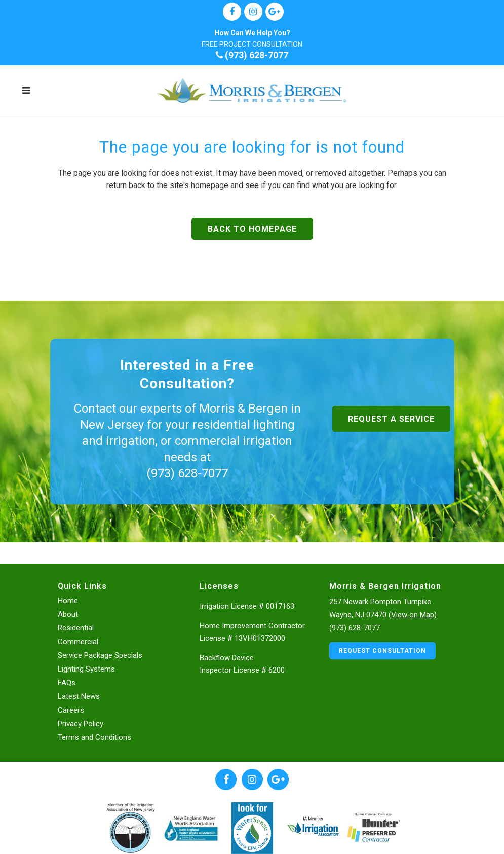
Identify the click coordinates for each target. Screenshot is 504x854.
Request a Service (391, 419)
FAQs (67, 682)
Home (68, 600)
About (68, 614)
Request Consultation (382, 650)
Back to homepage (252, 229)
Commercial (78, 641)
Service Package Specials (100, 655)
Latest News (79, 696)
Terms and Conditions (94, 737)
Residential (76, 627)
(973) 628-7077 (252, 55)
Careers (71, 710)
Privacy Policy (81, 723)
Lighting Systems (86, 669)
